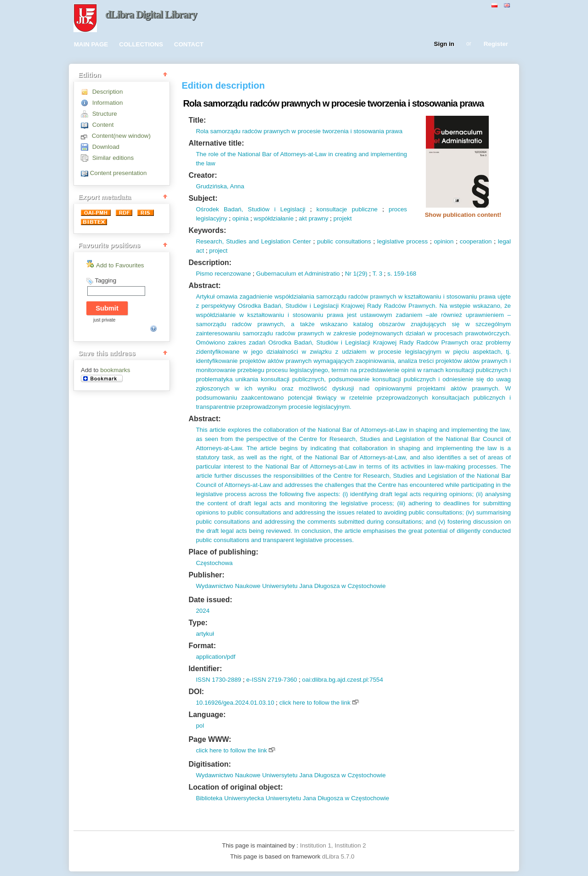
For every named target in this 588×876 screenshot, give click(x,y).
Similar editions (113, 158)
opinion (444, 241)
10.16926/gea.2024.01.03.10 (235, 703)
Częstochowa (214, 563)
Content (103, 125)
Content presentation (119, 173)
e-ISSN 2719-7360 (271, 680)
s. (390, 274)
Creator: (203, 175)
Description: (210, 263)
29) (363, 274)
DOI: (196, 692)
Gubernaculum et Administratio (298, 274)
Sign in (444, 44)
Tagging (105, 280)
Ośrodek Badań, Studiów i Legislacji (250, 209)
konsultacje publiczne (347, 209)
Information (108, 103)
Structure (105, 114)
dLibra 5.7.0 (339, 856)
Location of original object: (235, 787)
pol (200, 726)
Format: (202, 646)
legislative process (402, 241)
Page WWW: (210, 739)
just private (104, 320)
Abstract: (204, 285)
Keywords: (207, 230)
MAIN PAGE (91, 44)
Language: (207, 715)
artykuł (205, 634)
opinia (241, 218)
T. (375, 274)
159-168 (404, 274)
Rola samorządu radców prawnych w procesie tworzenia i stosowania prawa (299, 131)
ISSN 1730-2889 (218, 680)
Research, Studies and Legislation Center (253, 241)
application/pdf (215, 657)
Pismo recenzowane (223, 274)
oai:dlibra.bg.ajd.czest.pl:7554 (343, 680)
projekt (343, 218)
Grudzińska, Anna (220, 186)
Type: (198, 623)
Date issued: (210, 600)
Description (108, 92)
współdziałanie (274, 218)
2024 (203, 611)
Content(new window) (121, 136)
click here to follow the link (315, 703)
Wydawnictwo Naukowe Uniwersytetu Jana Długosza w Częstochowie (291, 586)
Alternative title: (216, 143)
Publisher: (206, 575)
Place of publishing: (223, 552)
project (218, 251)
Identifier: (205, 669)
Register (496, 44)
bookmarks (115, 370)
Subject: (203, 198)
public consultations (344, 241)
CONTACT (189, 44)
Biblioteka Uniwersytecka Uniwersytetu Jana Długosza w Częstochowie (292, 798)
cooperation (476, 241)
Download (106, 147)
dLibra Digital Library (151, 14)
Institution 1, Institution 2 (333, 845)
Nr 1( (352, 274)
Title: (197, 120)
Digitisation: (209, 764)
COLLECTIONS (141, 44)
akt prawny (313, 218)
